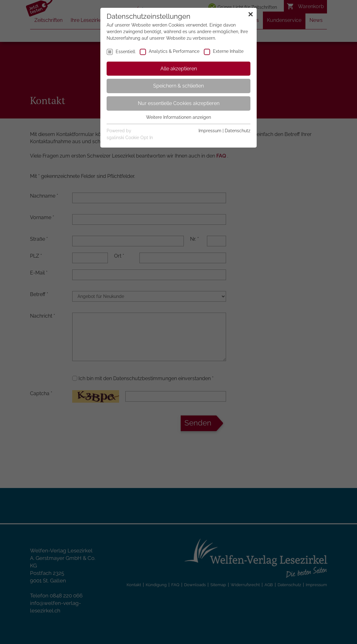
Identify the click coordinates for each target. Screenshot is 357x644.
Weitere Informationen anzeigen (178, 117)
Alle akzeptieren (179, 69)
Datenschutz (238, 131)
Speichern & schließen (178, 86)
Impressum (210, 131)
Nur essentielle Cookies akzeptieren (179, 103)
